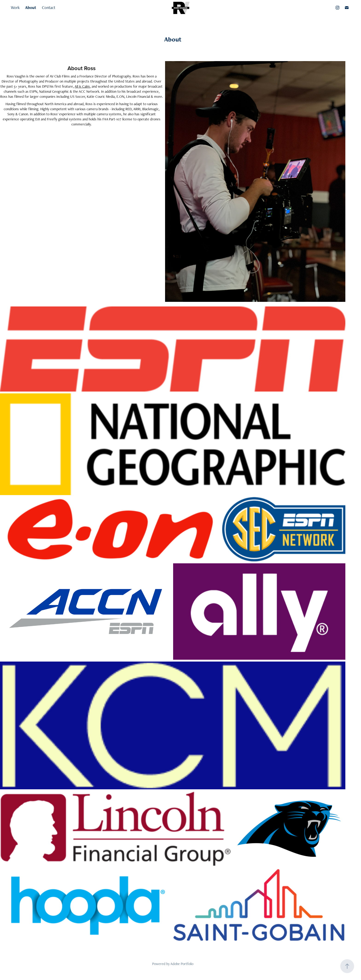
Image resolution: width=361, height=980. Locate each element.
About (31, 7)
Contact (49, 7)
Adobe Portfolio (182, 964)
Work (15, 7)
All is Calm (82, 86)
